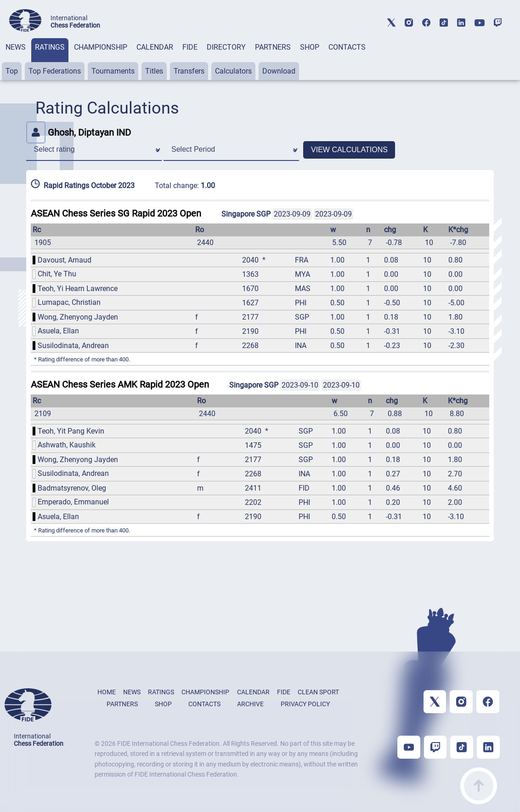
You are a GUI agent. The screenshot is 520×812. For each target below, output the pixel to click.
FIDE (190, 47)
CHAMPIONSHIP (101, 47)
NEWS (16, 47)
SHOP (310, 47)
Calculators (233, 71)
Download (279, 71)
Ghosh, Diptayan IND (79, 132)
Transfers (189, 71)
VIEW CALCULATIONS (349, 150)
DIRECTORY (226, 47)
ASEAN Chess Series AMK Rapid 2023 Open (120, 384)
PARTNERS (273, 47)
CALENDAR (155, 47)
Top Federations (55, 71)
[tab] (16, 59)
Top (12, 71)
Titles (154, 71)
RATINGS (50, 47)
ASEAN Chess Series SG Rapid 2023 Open (116, 213)
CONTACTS (347, 47)
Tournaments (113, 71)
